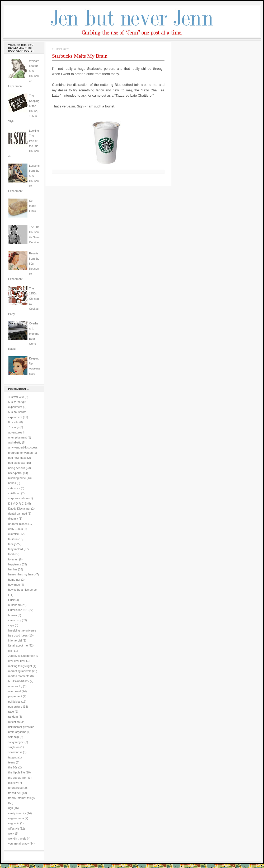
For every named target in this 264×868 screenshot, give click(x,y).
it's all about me (18, 645)
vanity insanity (17, 813)
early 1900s (15, 529)
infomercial (15, 640)
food (11, 554)
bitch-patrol (15, 473)
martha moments (19, 676)
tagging (13, 757)
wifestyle (14, 828)
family (12, 544)
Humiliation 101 (18, 610)
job (10, 651)
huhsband (14, 605)
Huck (11, 600)
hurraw (13, 615)
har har (13, 569)
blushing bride (17, 478)
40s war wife (16, 397)
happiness (15, 564)
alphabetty (15, 442)
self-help (14, 737)
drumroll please (18, 524)
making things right (20, 666)
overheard (15, 691)
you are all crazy (18, 844)
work (11, 834)
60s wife (13, 422)
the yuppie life (17, 778)
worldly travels (17, 839)
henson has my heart (21, 574)
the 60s (13, 767)
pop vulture (15, 707)
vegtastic (14, 823)
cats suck (14, 488)
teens (12, 762)
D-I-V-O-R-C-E (17, 504)
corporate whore (18, 498)
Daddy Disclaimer (19, 509)
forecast (13, 559)
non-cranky (15, 686)
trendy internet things (21, 798)
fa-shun (13, 539)
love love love (17, 661)
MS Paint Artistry (19, 681)
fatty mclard (15, 549)
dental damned (18, 514)
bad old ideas (17, 463)
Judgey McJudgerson (22, 656)
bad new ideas (17, 458)
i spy (11, 625)
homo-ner (14, 580)
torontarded (15, 788)
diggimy (13, 519)
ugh (11, 808)
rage (11, 712)
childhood (14, 493)
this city (13, 783)
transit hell (15, 793)
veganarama (16, 818)
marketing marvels (20, 671)
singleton (14, 747)
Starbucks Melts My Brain (80, 56)
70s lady (13, 427)
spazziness (15, 752)
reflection (14, 722)
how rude (14, 585)
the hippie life (16, 772)
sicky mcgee (16, 742)
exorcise (13, 534)
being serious (17, 468)
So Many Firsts (32, 206)
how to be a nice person (23, 590)
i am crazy (15, 620)
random (13, 717)
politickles (14, 702)
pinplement (15, 696)
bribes (12, 483)
